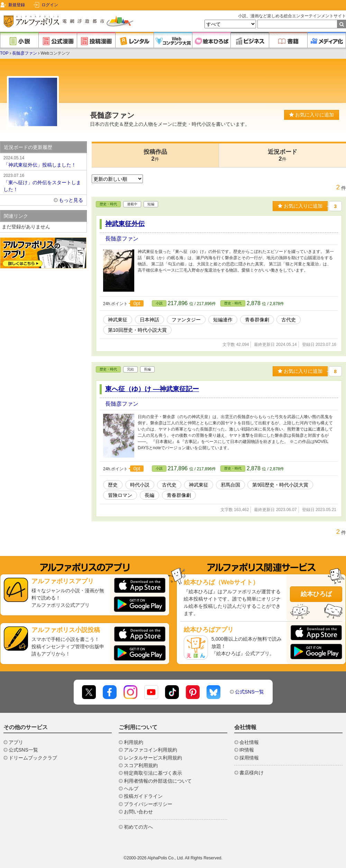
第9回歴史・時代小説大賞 (280, 485)
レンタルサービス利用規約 (153, 758)
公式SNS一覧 (250, 692)
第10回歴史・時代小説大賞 (137, 330)
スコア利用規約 (141, 765)
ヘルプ (131, 789)
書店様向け (252, 773)
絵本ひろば (316, 594)
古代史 (289, 320)
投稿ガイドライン (143, 796)
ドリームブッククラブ (33, 758)
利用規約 (134, 742)
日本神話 (149, 320)
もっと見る (71, 200)
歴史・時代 (108, 204)
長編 (149, 495)
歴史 (113, 485)
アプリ (16, 742)
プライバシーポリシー (148, 804)
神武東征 (118, 320)
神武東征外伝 (125, 224)
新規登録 (17, 5)
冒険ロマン (120, 495)
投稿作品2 (155, 155)
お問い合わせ (138, 812)
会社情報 (249, 742)
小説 (159, 303)
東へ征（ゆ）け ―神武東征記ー (152, 389)
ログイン (50, 5)
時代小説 (140, 485)
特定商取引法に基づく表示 (153, 773)
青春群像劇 (257, 320)
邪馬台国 (230, 485)
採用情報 (249, 758)
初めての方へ (138, 827)
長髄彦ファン (25, 53)
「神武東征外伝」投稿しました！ (43, 161)
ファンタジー (186, 320)
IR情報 (247, 750)
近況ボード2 (283, 155)
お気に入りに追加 (312, 115)
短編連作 (223, 320)
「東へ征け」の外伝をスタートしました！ (43, 182)
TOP (4, 53)
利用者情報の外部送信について (158, 781)
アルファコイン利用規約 (151, 750)
